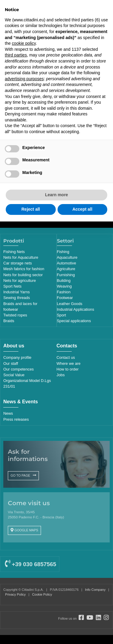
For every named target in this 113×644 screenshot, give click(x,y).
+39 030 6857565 (30, 564)
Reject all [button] (31, 209)
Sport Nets (12, 286)
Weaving (64, 286)
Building (64, 281)
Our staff (11, 363)
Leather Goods (70, 304)
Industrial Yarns (17, 292)
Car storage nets (18, 263)
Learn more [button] (56, 195)
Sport (62, 315)
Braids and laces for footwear (20, 307)
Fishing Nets (14, 252)
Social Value (14, 375)
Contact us (66, 357)
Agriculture (66, 269)
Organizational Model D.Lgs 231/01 (27, 383)
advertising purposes (24, 79)
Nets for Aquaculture (21, 257)
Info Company (95, 590)
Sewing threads (17, 298)
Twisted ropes (15, 315)
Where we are (69, 363)
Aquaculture (67, 257)
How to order (68, 369)
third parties (16, 55)
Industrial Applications (76, 309)
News (8, 413)
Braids (9, 321)
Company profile (17, 357)
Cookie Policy (42, 594)
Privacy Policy (15, 594)
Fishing (63, 252)
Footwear (65, 298)
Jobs (61, 375)
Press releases (16, 419)
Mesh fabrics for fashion (24, 269)
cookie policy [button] (24, 43)
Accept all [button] (82, 209)
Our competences (19, 369)
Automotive (67, 263)
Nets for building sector (23, 275)
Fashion (64, 292)
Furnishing (66, 275)
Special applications (74, 321)
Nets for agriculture (20, 281)
